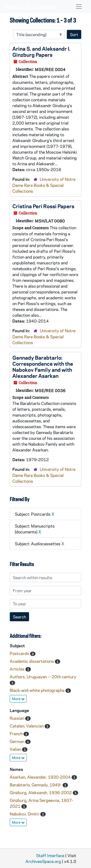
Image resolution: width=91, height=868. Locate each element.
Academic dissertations (32, 661)
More (18, 699)
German (17, 741)
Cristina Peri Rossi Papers (43, 206)
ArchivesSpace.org (43, 861)
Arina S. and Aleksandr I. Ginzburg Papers (41, 51)
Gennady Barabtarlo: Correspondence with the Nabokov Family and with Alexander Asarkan (43, 367)
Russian (17, 718)
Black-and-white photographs (38, 690)
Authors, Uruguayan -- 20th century (43, 677)
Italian (16, 749)
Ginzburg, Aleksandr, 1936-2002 (41, 792)
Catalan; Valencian (27, 726)
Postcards (20, 653)
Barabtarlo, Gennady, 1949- (36, 785)
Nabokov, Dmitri (25, 814)
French (17, 734)
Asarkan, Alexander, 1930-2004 (41, 777)
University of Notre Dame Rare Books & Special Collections (44, 185)
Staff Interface (50, 855)
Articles (18, 669)
